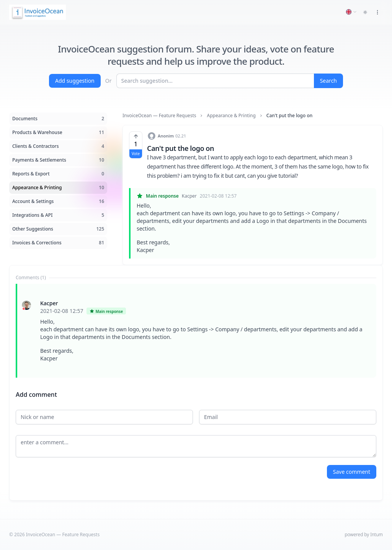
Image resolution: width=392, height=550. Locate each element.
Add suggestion (75, 81)
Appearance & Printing (231, 116)
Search (328, 81)
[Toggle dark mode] (365, 12)
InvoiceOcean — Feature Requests (159, 116)
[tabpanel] (196, 331)
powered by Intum (364, 534)
